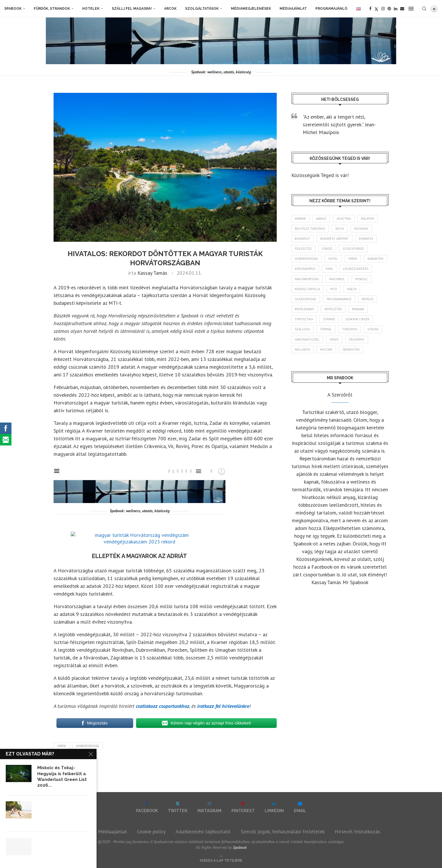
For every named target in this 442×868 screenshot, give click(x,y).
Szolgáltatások (202, 9)
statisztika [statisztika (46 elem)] (304, 319)
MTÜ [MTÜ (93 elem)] (334, 289)
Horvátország (88, 746)
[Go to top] (221, 860)
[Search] (424, 9)
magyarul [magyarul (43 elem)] (337, 279)
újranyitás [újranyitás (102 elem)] (351, 349)
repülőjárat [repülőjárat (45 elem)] (305, 309)
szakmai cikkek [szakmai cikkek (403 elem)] (358, 319)
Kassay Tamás (152, 273)
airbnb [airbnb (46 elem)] (300, 219)
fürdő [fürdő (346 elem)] (327, 249)
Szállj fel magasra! (132, 9)
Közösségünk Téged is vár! (320, 175)
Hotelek (91, 9)
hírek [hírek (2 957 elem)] (353, 259)
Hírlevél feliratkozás (357, 831)
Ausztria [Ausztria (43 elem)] (344, 219)
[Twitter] (376, 9)
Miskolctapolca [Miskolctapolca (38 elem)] (308, 289)
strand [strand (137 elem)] (329, 319)
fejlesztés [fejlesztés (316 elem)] (303, 249)
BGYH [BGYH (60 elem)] (340, 229)
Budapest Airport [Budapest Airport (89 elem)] (335, 239)
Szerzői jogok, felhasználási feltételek (283, 831)
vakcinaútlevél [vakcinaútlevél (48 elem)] (307, 339)
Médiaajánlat (293, 9)
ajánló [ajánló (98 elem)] (321, 219)
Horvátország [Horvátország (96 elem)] (307, 259)
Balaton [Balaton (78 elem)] (368, 219)
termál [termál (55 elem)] (326, 329)
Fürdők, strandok (52, 9)
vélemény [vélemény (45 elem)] (357, 339)
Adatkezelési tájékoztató (203, 831)
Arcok (170, 9)
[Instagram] (383, 9)
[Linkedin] (396, 9)
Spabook (13, 9)
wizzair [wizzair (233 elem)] (327, 349)
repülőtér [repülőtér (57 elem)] (333, 309)
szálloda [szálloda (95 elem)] (302, 329)
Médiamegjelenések (251, 9)
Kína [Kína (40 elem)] (329, 269)
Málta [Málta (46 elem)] (352, 289)
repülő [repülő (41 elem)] (368, 299)
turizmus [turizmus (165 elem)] (350, 329)
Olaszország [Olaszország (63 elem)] (306, 299)
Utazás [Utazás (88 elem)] (373, 329)
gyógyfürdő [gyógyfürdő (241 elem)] (353, 249)
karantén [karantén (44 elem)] (376, 259)
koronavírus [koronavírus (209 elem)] (305, 269)
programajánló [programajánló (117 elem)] (339, 299)
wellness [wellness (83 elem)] (303, 349)
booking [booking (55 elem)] (362, 229)
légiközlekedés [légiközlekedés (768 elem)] (356, 269)
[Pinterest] (389, 9)
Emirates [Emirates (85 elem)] (366, 239)
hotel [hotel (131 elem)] (333, 259)
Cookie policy (151, 831)
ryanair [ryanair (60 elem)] (358, 309)
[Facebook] (370, 9)
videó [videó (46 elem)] (334, 339)
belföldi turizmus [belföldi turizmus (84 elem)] (310, 229)
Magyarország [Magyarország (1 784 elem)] (307, 279)
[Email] (402, 9)
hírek (62, 746)
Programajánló (331, 9)
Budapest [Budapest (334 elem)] (303, 239)
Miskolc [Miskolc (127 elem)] (362, 279)
